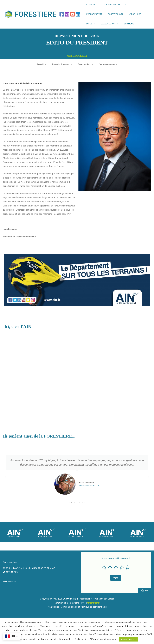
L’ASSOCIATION (136, 18)
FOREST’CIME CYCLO (108, 6)
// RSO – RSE (108, 18)
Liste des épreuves (62, 71)
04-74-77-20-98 (13, 579)
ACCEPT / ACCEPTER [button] (129, 639)
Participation (85, 71)
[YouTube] (73, 18)
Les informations (108, 71)
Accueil (41, 71)
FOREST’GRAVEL (92, 18)
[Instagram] (67, 18)
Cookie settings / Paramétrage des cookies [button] (95, 639)
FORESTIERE (35, 18)
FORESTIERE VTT (130, 6)
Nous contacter (10, 589)
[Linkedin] (78, 18)
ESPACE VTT (90, 6)
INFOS (121, 18)
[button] (6, 484)
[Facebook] (62, 18)
